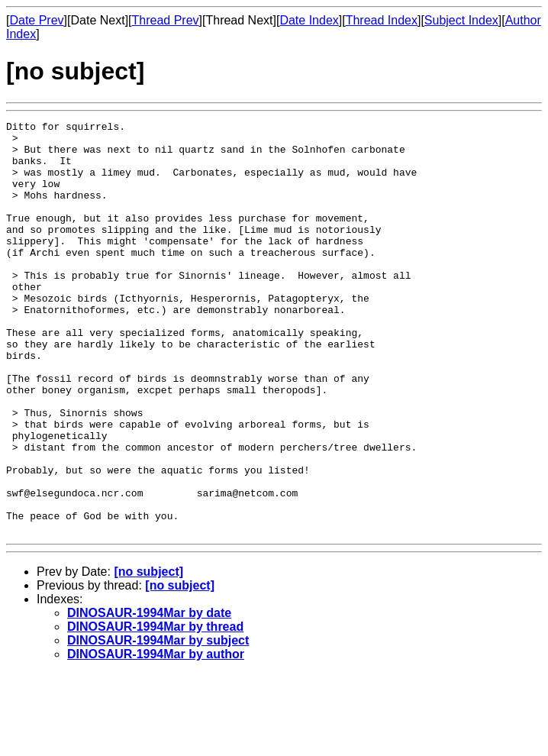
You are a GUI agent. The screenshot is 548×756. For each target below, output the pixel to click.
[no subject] (148, 654)
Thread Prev (166, 20)
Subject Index (461, 20)
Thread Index (382, 20)
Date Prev (36, 20)
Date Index (309, 20)
